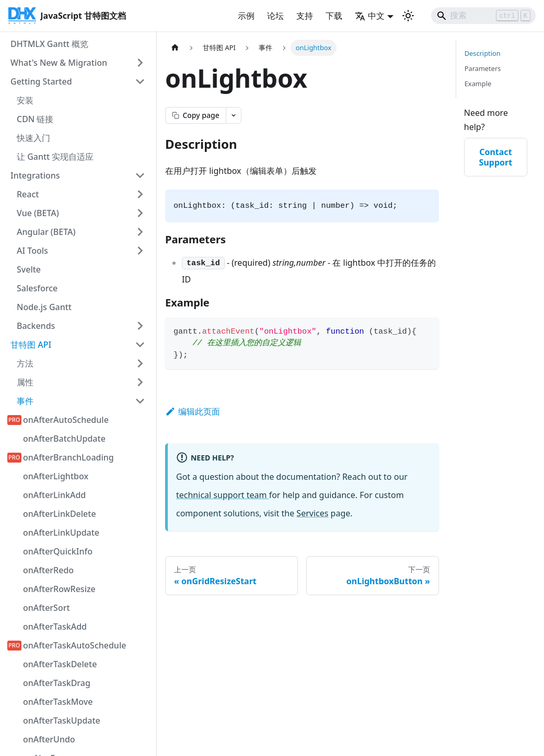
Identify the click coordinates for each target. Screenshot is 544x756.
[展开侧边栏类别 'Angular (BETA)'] (140, 232)
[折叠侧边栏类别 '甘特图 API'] (140, 345)
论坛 (275, 16)
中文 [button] (370, 16)
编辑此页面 (193, 411)
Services (312, 513)
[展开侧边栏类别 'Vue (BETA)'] (140, 213)
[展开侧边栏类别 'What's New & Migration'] (140, 63)
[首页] (175, 48)
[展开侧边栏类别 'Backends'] (140, 326)
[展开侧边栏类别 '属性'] (140, 382)
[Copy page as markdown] (195, 115)
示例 (246, 16)
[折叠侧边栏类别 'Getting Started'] (140, 81)
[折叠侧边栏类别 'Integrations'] (140, 175)
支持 (305, 16)
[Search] (483, 16)
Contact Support (496, 157)
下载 (334, 16)
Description (483, 53)
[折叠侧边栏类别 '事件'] (140, 401)
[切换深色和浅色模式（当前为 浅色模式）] (408, 16)
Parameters (483, 68)
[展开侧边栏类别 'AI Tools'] (140, 251)
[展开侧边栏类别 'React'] (140, 194)
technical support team (223, 495)
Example (478, 84)
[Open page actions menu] (234, 115)
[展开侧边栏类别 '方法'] (140, 363)
